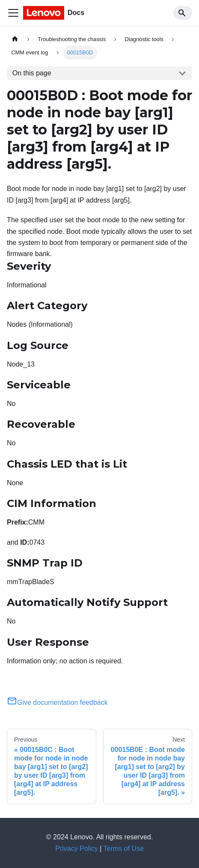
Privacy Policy (77, 849)
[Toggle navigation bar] (13, 13)
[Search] (183, 13)
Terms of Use (124, 849)
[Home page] (15, 39)
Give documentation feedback (57, 702)
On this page (32, 73)
